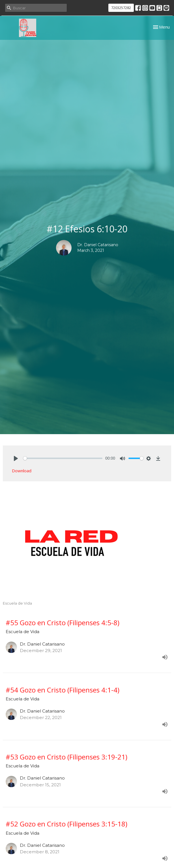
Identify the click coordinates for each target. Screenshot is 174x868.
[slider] (63, 458)
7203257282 (121, 8)
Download (22, 471)
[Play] (16, 458)
